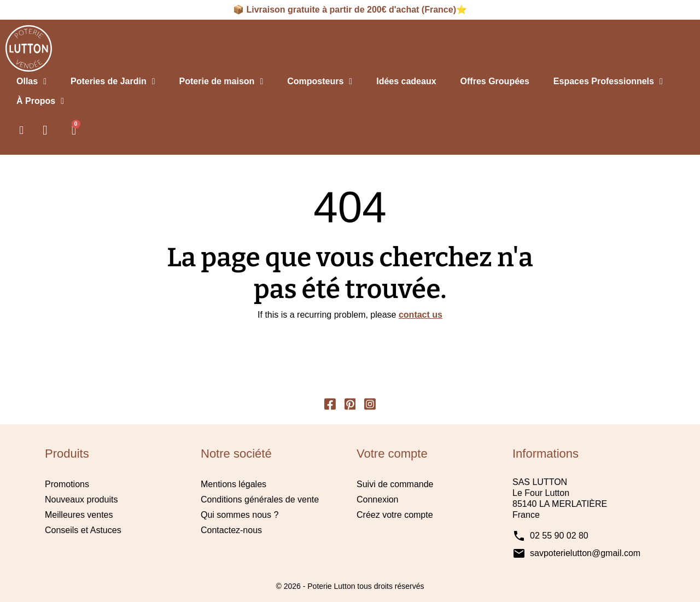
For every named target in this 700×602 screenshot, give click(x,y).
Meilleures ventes (79, 515)
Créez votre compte (395, 515)
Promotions (67, 484)
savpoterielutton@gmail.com (585, 553)
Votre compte (392, 454)
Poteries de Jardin (113, 81)
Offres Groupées (495, 81)
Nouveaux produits (81, 499)
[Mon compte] (45, 130)
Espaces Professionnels (608, 81)
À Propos (40, 101)
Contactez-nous (231, 530)
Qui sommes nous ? (240, 515)
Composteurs (320, 81)
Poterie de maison (221, 81)
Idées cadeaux (406, 81)
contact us (421, 315)
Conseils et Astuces (83, 530)
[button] (21, 130)
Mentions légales (234, 484)
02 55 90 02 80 (559, 536)
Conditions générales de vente (260, 499)
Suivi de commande (395, 484)
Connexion (378, 499)
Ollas (31, 81)
